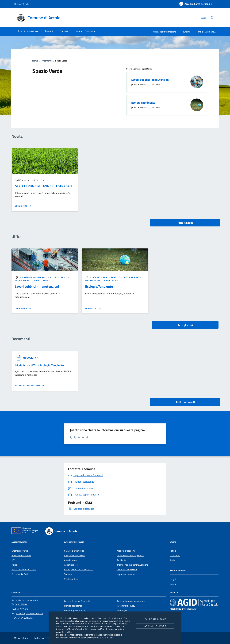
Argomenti (47, 61)
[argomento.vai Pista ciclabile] (59, 277)
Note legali (122, 611)
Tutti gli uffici (185, 325)
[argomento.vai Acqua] (96, 277)
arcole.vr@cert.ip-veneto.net (29, 613)
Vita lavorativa (71, 579)
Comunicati (175, 555)
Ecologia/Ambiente (143, 103)
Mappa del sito (21, 638)
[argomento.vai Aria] (106, 277)
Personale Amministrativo (24, 570)
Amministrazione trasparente (131, 601)
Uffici (14, 560)
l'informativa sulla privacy (101, 638)
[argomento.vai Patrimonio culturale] (35, 277)
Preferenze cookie (114, 635)
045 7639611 (22, 604)
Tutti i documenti (185, 402)
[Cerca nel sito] (212, 18)
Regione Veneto (22, 4)
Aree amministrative (21, 555)
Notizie (173, 551)
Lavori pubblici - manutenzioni (150, 80)
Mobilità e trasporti (126, 551)
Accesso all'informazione (165, 32)
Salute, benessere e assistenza (79, 570)
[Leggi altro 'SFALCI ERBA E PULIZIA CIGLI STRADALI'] (23, 206)
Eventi (173, 584)
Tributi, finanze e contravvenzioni (132, 565)
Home (35, 61)
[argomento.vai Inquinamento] (93, 281)
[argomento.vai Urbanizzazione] (41, 281)
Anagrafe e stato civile (75, 555)
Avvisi (172, 560)
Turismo (187, 32)
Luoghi (173, 579)
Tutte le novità (185, 223)
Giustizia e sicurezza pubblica (130, 555)
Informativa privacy (126, 606)
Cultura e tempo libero (127, 570)
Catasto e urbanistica (74, 551)
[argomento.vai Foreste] (116, 277)
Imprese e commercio (127, 574)
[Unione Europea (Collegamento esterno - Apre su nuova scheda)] (26, 531)
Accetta (155, 626)
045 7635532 (22, 609)
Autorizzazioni (71, 560)
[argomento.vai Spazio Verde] (22, 281)
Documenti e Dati (20, 574)
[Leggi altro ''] (23, 308)
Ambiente (121, 560)
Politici (15, 565)
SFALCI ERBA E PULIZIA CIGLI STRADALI (44, 186)
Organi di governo (20, 551)
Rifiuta (155, 619)
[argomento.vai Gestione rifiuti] (133, 277)
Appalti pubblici (71, 565)
